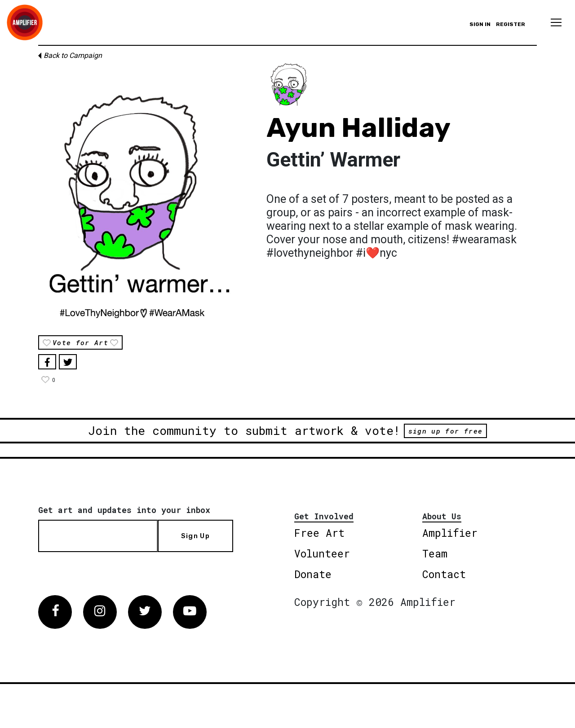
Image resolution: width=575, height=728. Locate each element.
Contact (444, 574)
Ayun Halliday (358, 128)
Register (511, 24)
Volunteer (322, 553)
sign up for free (445, 431)
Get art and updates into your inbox (124, 510)
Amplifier (450, 533)
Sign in (480, 24)
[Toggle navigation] (556, 22)
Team (435, 553)
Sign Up (195, 536)
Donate (313, 574)
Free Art (319, 533)
